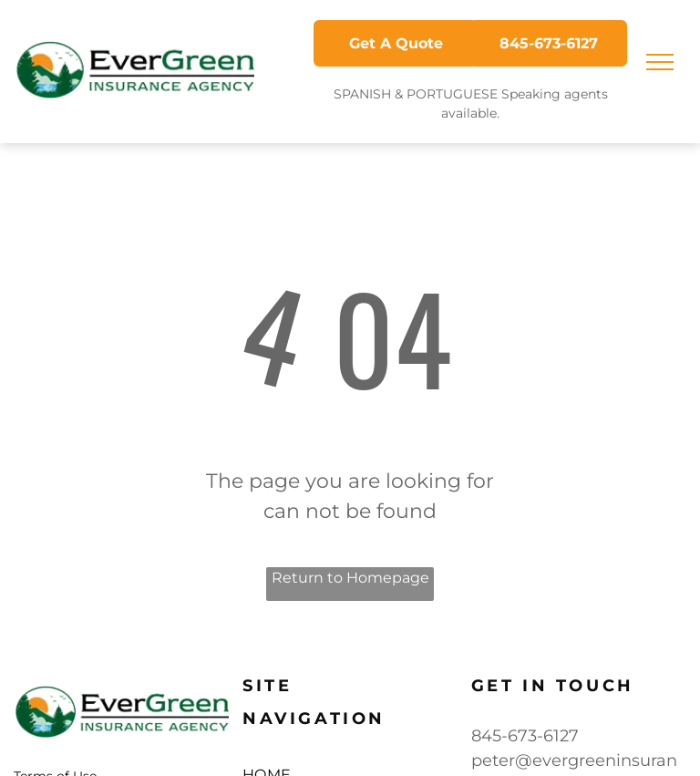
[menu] (660, 62)
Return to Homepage (350, 578)
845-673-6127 (525, 736)
